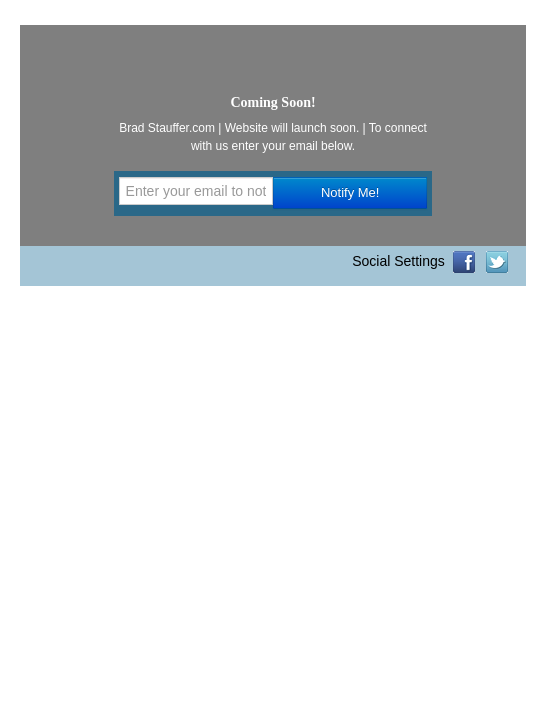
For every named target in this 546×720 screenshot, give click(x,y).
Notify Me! (350, 192)
